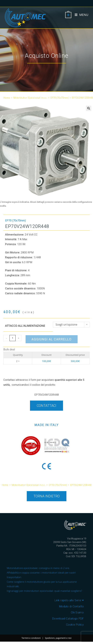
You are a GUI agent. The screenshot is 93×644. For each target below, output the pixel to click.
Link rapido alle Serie (69, 600)
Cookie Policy (75, 625)
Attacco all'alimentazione (25, 326)
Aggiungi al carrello (52, 339)
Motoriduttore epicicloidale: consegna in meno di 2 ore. (38, 568)
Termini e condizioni (31, 638)
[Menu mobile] (80, 15)
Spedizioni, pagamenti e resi (58, 638)
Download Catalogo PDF (68, 619)
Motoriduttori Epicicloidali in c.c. (30, 98)
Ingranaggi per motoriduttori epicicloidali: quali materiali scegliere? (44, 591)
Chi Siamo (77, 612)
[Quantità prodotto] (13, 338)
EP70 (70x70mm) (60, 98)
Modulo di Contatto (71, 606)
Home (7, 98)
